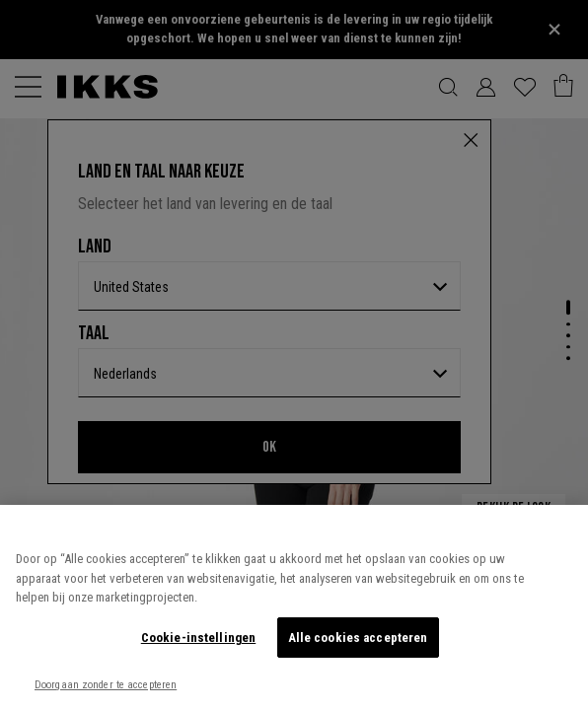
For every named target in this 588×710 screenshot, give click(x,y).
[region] (294, 607)
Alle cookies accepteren (358, 638)
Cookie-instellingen (198, 638)
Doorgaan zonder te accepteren (106, 685)
